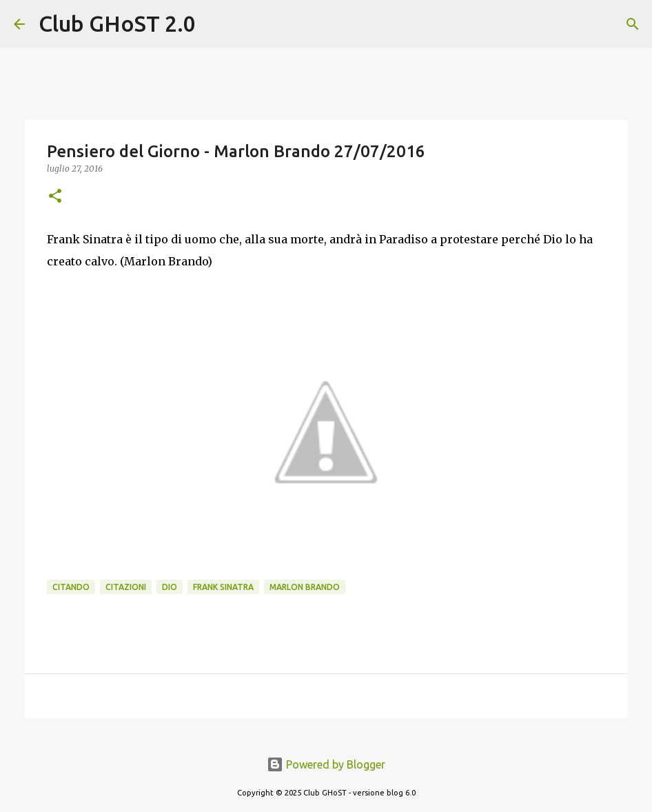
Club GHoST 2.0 (117, 23)
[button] (55, 197)
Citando (71, 587)
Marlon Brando (305, 587)
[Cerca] (215, 24)
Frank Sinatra (223, 587)
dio (170, 587)
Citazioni (126, 587)
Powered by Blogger (326, 764)
